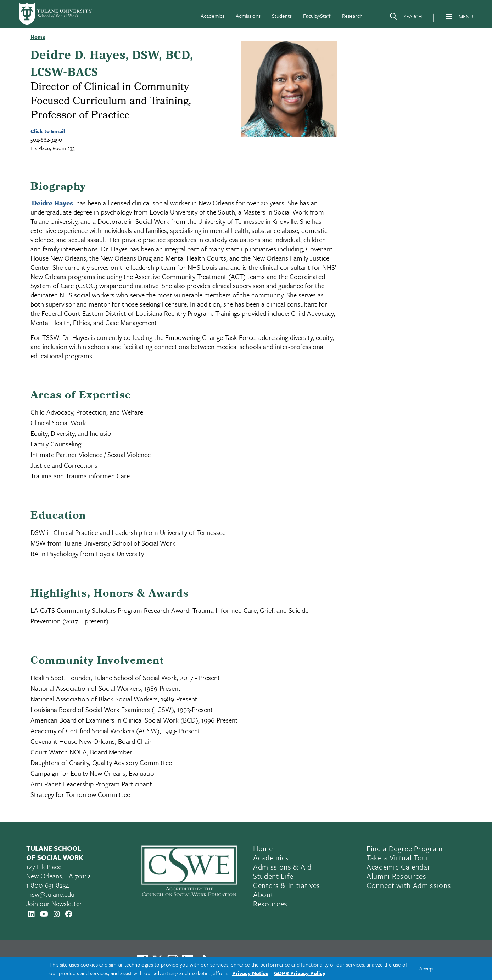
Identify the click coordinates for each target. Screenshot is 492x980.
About (263, 894)
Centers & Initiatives (287, 885)
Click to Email (48, 131)
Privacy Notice (250, 973)
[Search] (406, 18)
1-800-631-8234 (48, 885)
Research (352, 16)
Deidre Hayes (52, 203)
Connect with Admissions (409, 885)
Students (282, 16)
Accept (427, 969)
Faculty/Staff (317, 16)
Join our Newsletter (54, 903)
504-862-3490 (46, 139)
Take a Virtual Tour (398, 857)
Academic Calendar (398, 867)
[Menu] (449, 16)
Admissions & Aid (282, 867)
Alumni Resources (396, 876)
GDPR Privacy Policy (300, 973)
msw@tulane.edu (50, 894)
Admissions (248, 16)
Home (263, 848)
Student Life (273, 876)
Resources (270, 904)
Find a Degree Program (405, 848)
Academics (213, 16)
